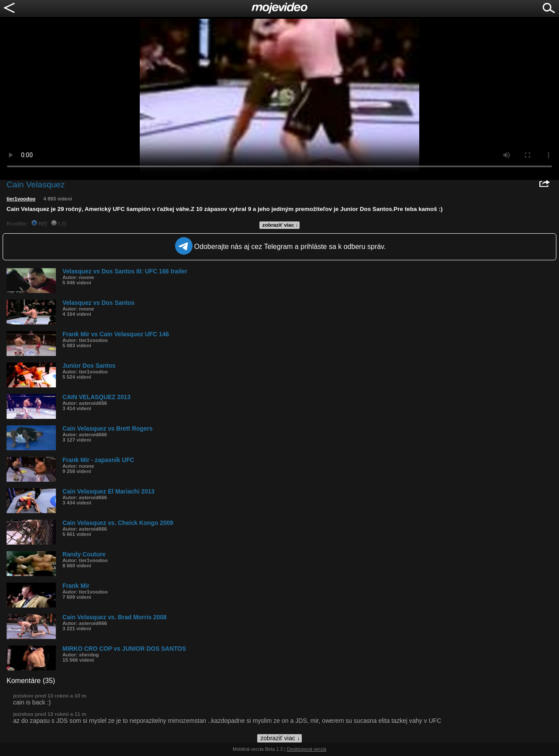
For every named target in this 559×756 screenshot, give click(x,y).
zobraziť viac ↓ (280, 225)
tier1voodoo (21, 199)
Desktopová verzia (307, 749)
